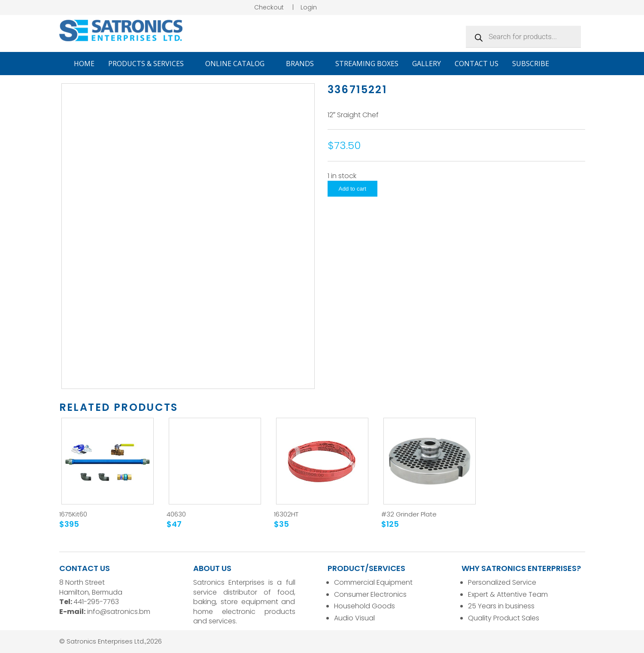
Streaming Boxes (367, 64)
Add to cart (352, 189)
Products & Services (150, 64)
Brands (304, 64)
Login (309, 7)
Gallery (427, 64)
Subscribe (531, 64)
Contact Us (477, 64)
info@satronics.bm (119, 612)
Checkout (269, 7)
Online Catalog (239, 64)
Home (84, 64)
